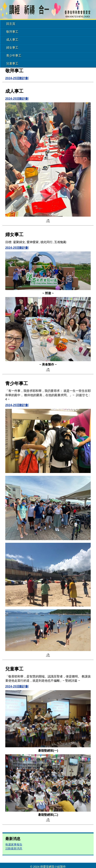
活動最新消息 (14, 848)
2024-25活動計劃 (17, 78)
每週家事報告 (14, 844)
